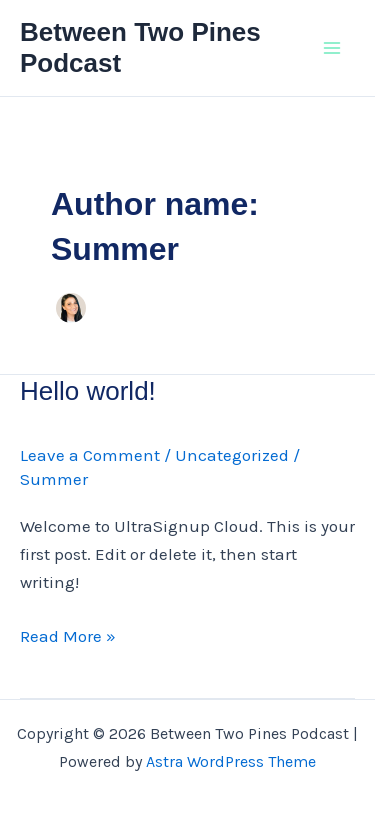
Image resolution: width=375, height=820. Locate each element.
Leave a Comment (90, 455)
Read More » (68, 636)
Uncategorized (232, 455)
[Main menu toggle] (333, 48)
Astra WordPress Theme (231, 761)
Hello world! (88, 391)
